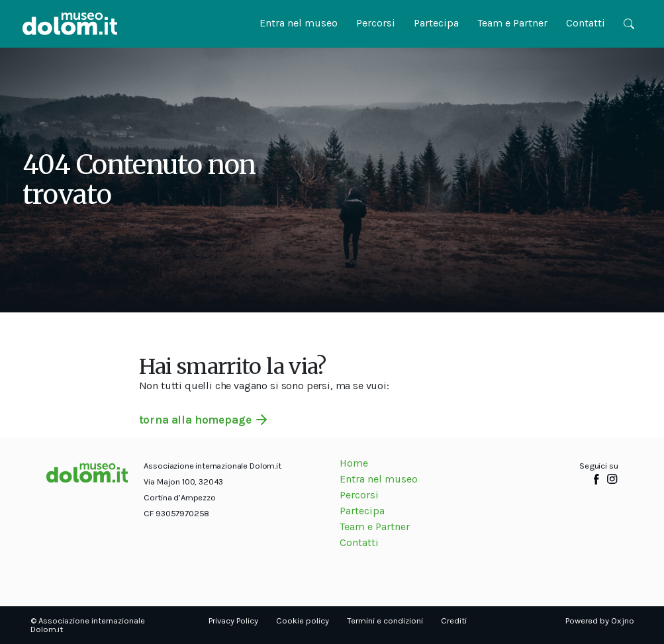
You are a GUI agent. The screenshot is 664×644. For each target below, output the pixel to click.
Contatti (586, 23)
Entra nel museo (299, 23)
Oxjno (623, 621)
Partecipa (436, 23)
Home (354, 463)
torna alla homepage (195, 420)
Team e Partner (512, 23)
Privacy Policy (233, 621)
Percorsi (376, 23)
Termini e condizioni (385, 621)
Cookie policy (303, 621)
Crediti (454, 621)
